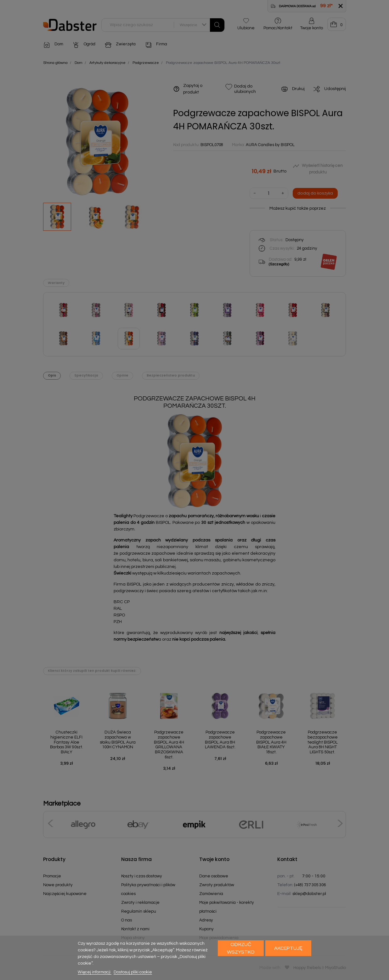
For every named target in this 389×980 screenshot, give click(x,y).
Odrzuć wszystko (241, 948)
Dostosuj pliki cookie (133, 972)
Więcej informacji (95, 972)
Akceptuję (288, 948)
